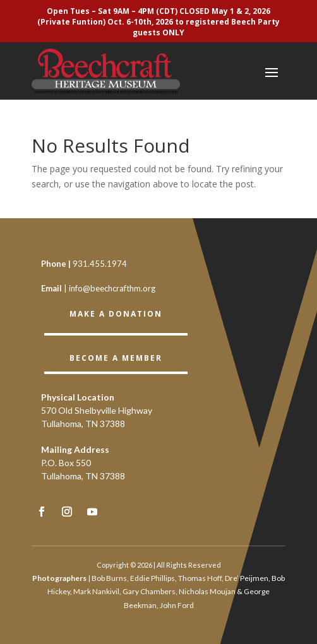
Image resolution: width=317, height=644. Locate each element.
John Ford (177, 605)
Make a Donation (116, 314)
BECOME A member (116, 358)
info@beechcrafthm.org (112, 288)
